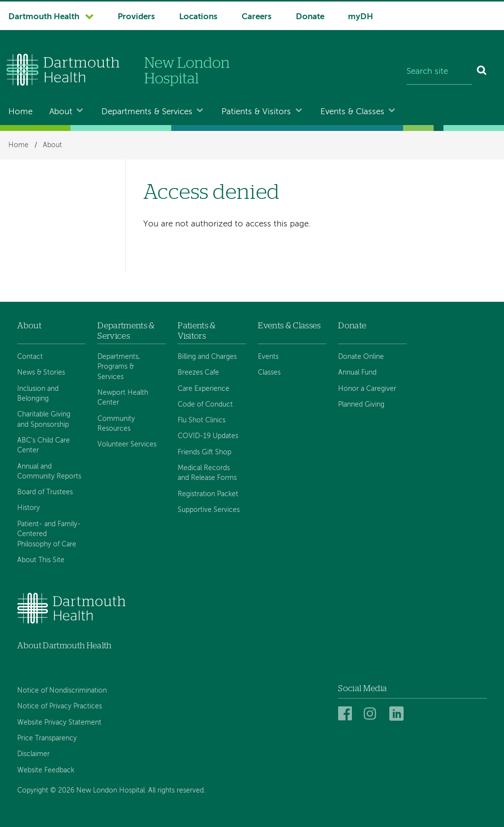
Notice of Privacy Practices (60, 706)
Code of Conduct (205, 405)
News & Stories (41, 373)
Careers (257, 17)
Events (268, 357)
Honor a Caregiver (367, 389)
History (29, 508)
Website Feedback (46, 770)
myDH (361, 17)
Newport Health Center (123, 398)
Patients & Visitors (256, 112)
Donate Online (361, 357)
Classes (269, 373)
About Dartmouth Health (64, 646)
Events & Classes (352, 112)
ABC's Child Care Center (44, 445)
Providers (136, 17)
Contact (30, 357)
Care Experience (204, 389)
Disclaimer (33, 754)
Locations (198, 17)
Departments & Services (147, 112)
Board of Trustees (45, 492)
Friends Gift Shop (205, 452)
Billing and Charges (207, 357)
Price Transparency (47, 738)
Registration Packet (208, 494)
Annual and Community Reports (49, 472)
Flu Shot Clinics (202, 420)
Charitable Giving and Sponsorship (44, 419)
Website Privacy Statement (59, 723)
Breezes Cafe (198, 373)
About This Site (41, 560)
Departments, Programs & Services (119, 367)
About (61, 112)
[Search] (482, 72)
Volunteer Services (127, 445)
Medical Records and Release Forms (207, 473)
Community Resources (116, 424)
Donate (310, 17)
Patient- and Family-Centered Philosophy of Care (49, 534)
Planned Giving (361, 405)
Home (20, 112)
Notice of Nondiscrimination (62, 691)
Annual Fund (357, 373)
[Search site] (439, 72)
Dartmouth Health (44, 17)
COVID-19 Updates (208, 436)
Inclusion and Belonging (38, 394)
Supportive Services (209, 510)
